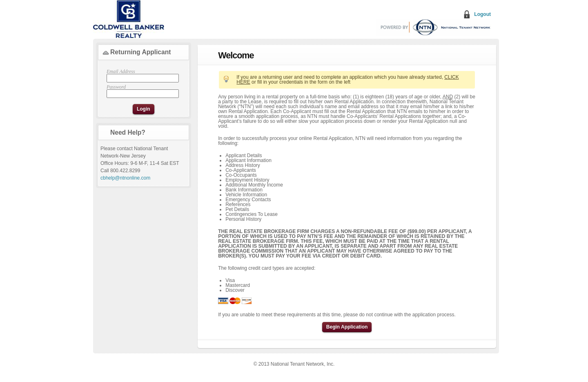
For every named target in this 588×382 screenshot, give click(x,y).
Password (141, 91)
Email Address (141, 76)
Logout (482, 14)
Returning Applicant (140, 52)
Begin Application (347, 327)
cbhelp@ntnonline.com (125, 178)
